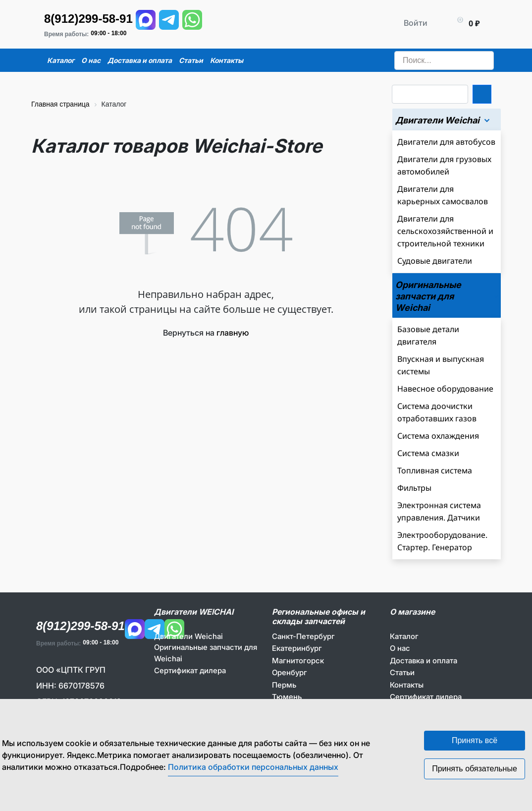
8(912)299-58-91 (88, 19)
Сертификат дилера (190, 670)
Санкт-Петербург (303, 636)
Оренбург (290, 672)
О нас (400, 648)
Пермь (284, 685)
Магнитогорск (298, 661)
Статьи (402, 672)
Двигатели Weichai (188, 636)
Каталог (404, 636)
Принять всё (475, 740)
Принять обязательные (475, 769)
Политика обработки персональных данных (253, 767)
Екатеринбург (297, 648)
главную (233, 333)
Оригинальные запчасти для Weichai (206, 653)
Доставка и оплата (424, 661)
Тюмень (287, 697)
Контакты (407, 685)
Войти (416, 23)
